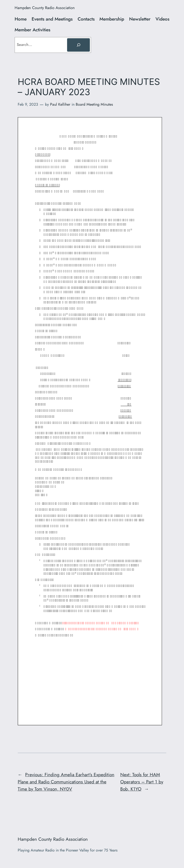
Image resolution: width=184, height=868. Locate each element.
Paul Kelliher (60, 104)
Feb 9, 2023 (28, 104)
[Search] (78, 45)
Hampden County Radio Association (45, 8)
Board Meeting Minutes (94, 104)
